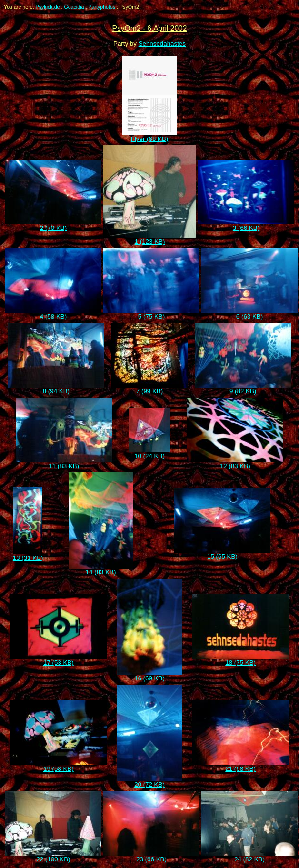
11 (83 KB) (64, 463)
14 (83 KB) (101, 569)
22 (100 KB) (53, 856)
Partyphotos (102, 7)
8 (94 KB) (56, 388)
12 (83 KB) (235, 463)
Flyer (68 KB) (149, 136)
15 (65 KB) (222, 554)
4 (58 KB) (53, 314)
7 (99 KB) (149, 388)
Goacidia (74, 7)
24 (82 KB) (249, 856)
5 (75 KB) (151, 314)
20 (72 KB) (149, 782)
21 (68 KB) (240, 766)
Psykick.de (48, 7)
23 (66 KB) (151, 856)
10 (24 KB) (149, 453)
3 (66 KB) (246, 225)
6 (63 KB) (249, 314)
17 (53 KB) (59, 660)
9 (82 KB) (243, 388)
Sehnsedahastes (162, 44)
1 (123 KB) (150, 239)
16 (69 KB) (149, 675)
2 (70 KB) (53, 225)
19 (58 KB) (59, 766)
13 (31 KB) (28, 555)
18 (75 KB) (240, 660)
